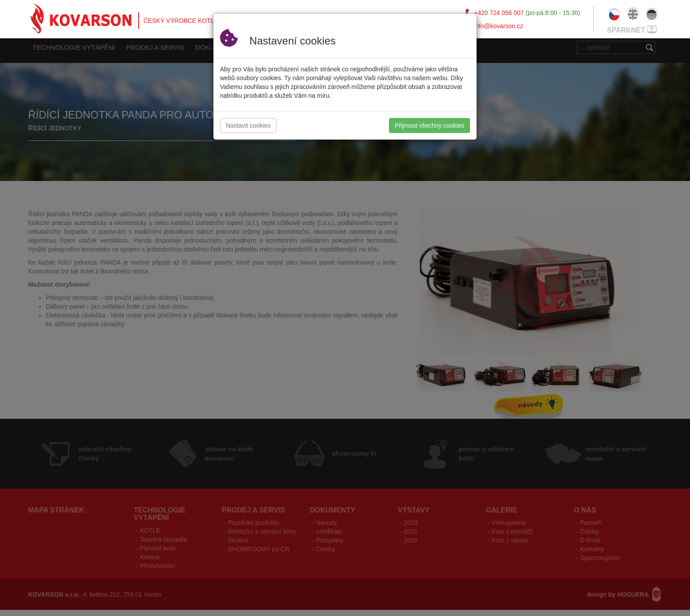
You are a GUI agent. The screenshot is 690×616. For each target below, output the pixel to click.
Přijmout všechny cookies (429, 125)
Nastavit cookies (248, 125)
